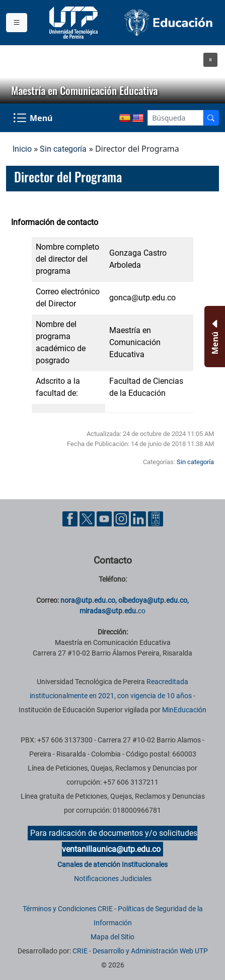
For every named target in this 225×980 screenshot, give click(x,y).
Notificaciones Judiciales (113, 879)
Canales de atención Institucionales (113, 864)
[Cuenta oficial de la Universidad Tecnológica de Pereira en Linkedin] (139, 519)
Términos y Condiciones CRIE (68, 909)
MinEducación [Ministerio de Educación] (184, 710)
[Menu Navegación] (34, 118)
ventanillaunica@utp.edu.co (111, 849)
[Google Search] (175, 118)
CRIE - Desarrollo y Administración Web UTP (140, 951)
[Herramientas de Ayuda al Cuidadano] (156, 519)
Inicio (22, 149)
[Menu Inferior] (214, 337)
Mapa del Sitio (113, 937)
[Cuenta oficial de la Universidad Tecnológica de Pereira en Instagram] (122, 519)
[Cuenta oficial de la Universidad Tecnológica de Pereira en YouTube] (105, 519)
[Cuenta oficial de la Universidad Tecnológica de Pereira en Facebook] (71, 519)
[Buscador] (211, 118)
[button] (210, 60)
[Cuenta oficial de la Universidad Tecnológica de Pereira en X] (88, 519)
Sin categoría (63, 149)
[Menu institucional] (17, 23)
